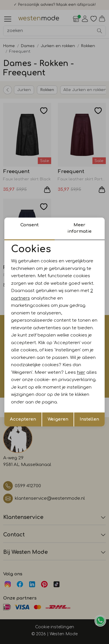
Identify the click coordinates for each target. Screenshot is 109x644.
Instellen (89, 419)
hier (81, 372)
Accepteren (23, 419)
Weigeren (58, 419)
